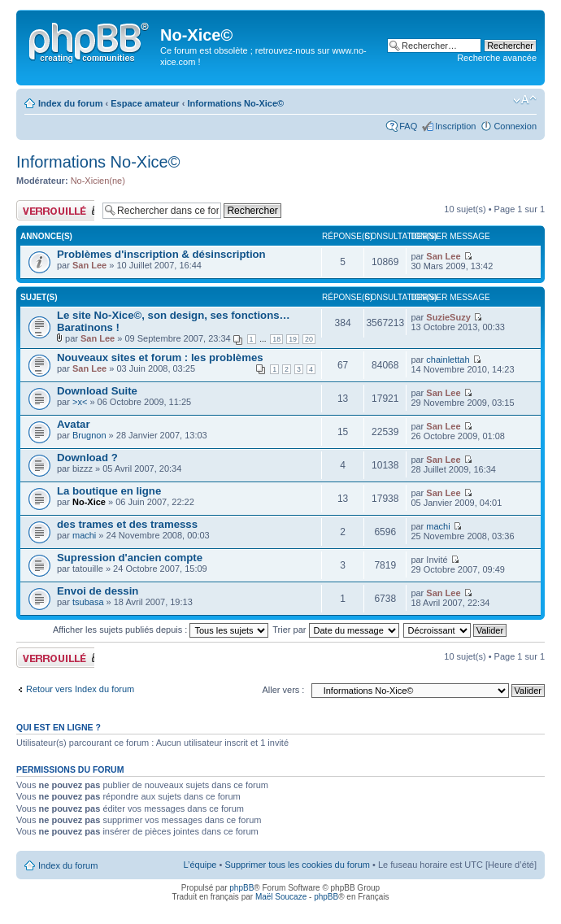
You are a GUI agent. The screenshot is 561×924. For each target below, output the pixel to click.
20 (309, 339)
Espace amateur (145, 103)
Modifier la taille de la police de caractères (525, 100)
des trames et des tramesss (127, 524)
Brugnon (89, 435)
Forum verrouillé (55, 210)
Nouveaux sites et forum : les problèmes (160, 357)
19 (293, 339)
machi (84, 535)
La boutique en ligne (109, 491)
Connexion (515, 126)
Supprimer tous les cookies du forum (297, 865)
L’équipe (200, 865)
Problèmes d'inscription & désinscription (161, 254)
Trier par (335, 630)
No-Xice (89, 502)
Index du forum (70, 103)
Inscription (455, 126)
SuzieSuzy (448, 317)
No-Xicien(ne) (98, 181)
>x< (80, 402)
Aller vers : (283, 690)
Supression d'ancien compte (130, 558)
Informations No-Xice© (235, 103)
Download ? (87, 458)
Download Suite (97, 391)
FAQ (408, 126)
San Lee (89, 265)
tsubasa (88, 602)
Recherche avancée (497, 58)
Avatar (74, 424)
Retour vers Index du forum (80, 689)
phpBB (241, 888)
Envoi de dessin (98, 591)
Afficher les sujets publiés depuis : (161, 630)
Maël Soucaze (281, 897)
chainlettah (448, 360)
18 (276, 339)
